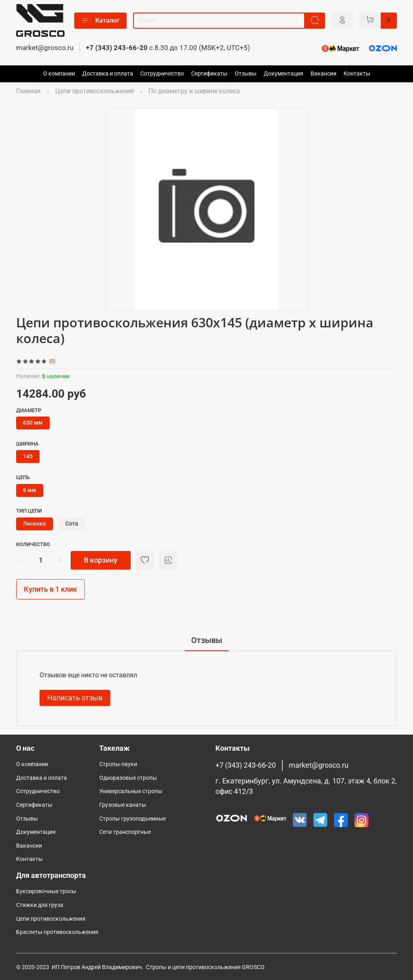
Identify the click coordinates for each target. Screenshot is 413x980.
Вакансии (323, 74)
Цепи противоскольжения (95, 91)
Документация (284, 74)
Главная (28, 91)
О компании (59, 74)
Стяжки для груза (40, 905)
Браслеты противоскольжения (57, 932)
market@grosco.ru (45, 48)
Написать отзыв (75, 698)
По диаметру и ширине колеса (194, 91)
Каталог (100, 21)
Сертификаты (209, 74)
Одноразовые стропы (128, 778)
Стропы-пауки (118, 764)
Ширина (27, 444)
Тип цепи (29, 511)
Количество (33, 544)
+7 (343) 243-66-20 (117, 48)
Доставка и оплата (108, 74)
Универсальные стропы (131, 791)
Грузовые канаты (123, 805)
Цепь (23, 477)
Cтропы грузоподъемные (132, 819)
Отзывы (246, 74)
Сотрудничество (162, 74)
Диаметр (29, 410)
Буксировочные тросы (46, 891)
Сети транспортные (125, 832)
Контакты (357, 74)
